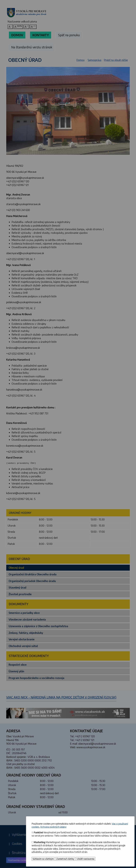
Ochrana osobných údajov (53, 827)
